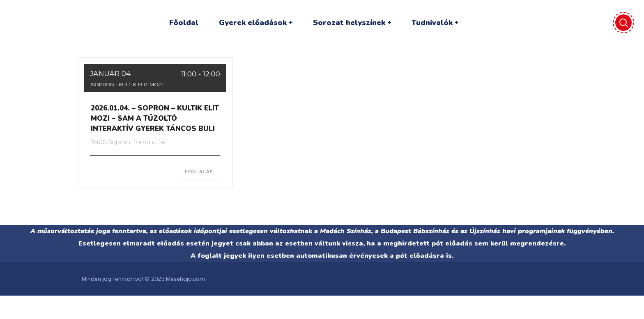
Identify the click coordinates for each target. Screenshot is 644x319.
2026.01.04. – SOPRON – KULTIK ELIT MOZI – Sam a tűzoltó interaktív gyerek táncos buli (155, 118)
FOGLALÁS (199, 172)
